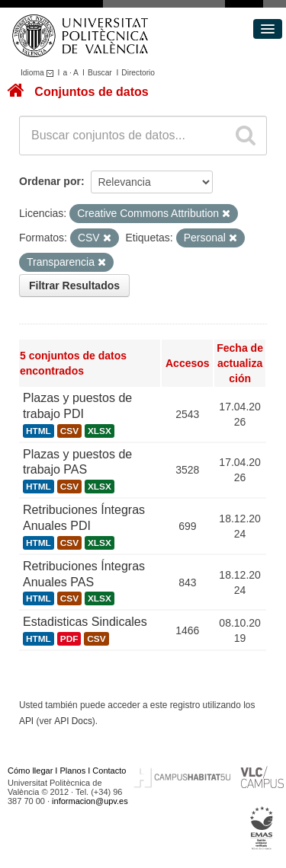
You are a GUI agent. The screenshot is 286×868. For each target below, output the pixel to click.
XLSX (100, 431)
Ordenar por (50, 181)
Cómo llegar (30, 771)
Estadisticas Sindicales (85, 622)
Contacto (109, 771)
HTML (39, 431)
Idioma (39, 73)
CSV (69, 431)
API (26, 721)
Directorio (138, 73)
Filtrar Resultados (74, 286)
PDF (69, 639)
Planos (73, 771)
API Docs (73, 721)
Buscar (100, 73)
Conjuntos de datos (91, 92)
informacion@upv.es (90, 801)
